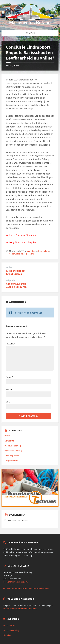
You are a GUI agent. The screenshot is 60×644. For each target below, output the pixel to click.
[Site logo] (30, 24)
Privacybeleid (9, 625)
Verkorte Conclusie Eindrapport (22, 235)
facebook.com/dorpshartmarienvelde (20, 609)
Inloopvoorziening (13, 446)
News (17, 65)
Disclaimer (8, 635)
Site (8, 402)
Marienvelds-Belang (18, 254)
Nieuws (31, 254)
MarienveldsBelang (13, 451)
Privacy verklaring (11, 630)
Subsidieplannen (12, 456)
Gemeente (9, 441)
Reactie (11, 344)
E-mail (10, 389)
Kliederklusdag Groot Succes (15, 272)
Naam (9, 377)
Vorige (9, 267)
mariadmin (31, 251)
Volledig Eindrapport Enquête (21, 242)
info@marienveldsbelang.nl (15, 582)
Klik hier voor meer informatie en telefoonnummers (26, 589)
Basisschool (44, 251)
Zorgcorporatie (12, 461)
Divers (7, 436)
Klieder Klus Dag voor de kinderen (16, 285)
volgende (11, 280)
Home (9, 65)
